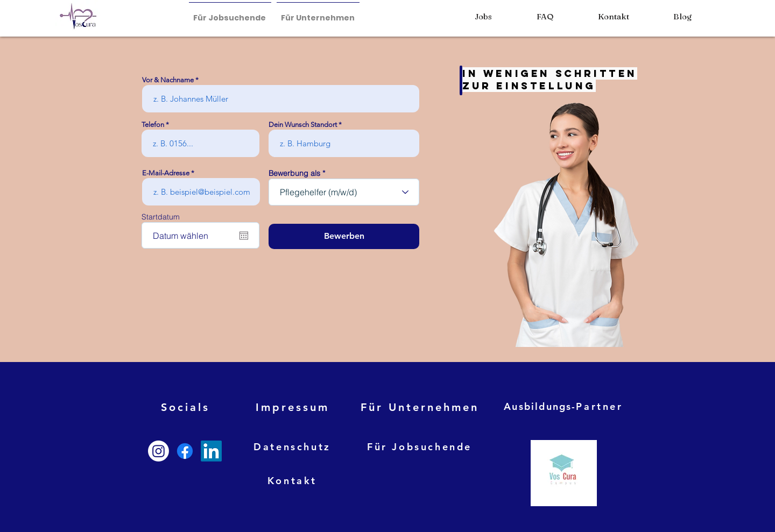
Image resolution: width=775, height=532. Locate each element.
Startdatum (161, 217)
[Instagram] (158, 451)
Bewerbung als (294, 173)
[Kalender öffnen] (244, 236)
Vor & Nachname (168, 80)
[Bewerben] (344, 236)
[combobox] (344, 192)
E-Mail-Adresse (166, 173)
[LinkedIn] (211, 451)
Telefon (153, 125)
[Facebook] (185, 451)
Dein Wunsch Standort (303, 125)
